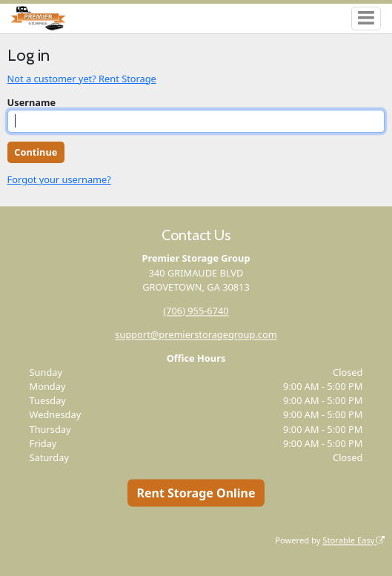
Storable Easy (353, 540)
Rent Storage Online (196, 493)
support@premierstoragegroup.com (196, 334)
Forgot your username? (59, 179)
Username (32, 102)
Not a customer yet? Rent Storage (82, 79)
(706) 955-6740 (196, 311)
